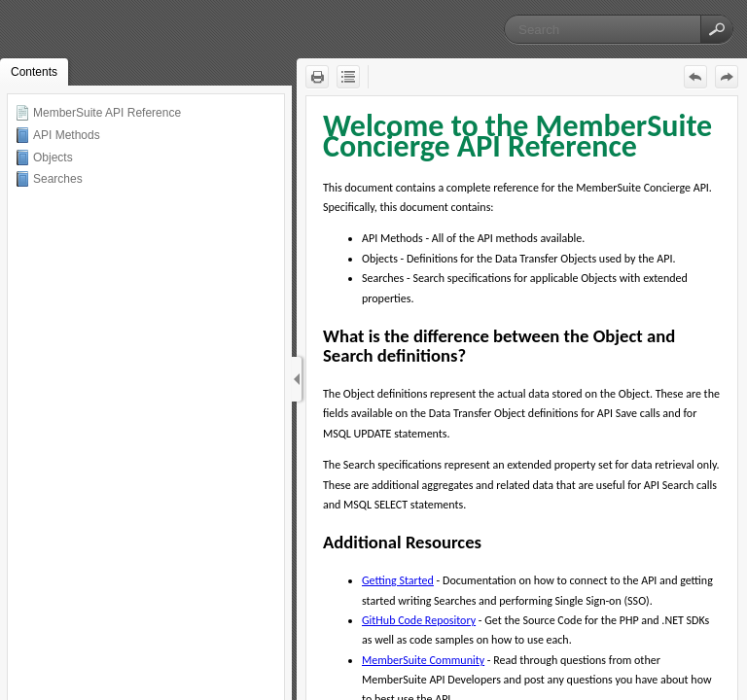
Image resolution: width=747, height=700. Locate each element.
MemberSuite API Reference (107, 113)
